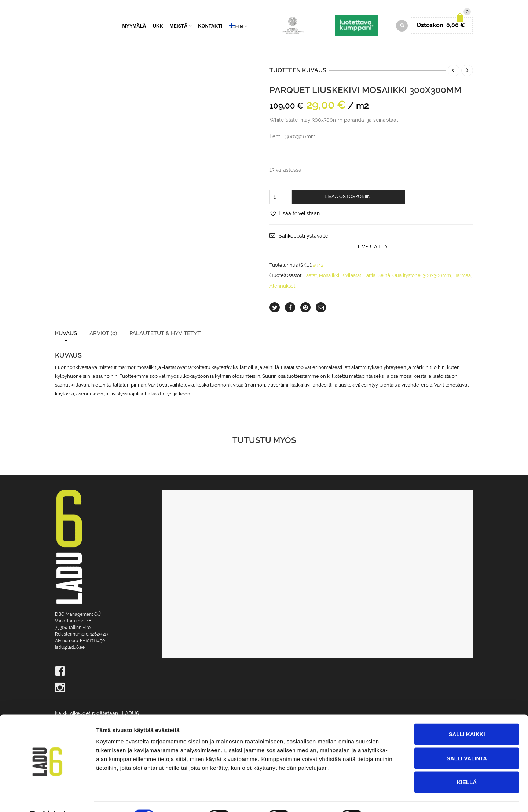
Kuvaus (66, 335)
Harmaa (462, 276)
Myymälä (134, 27)
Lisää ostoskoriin (348, 197)
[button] (295, 215)
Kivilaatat (351, 276)
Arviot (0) (103, 335)
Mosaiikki (329, 276)
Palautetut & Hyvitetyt (165, 335)
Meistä (179, 27)
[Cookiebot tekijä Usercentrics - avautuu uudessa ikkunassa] (47, 798)
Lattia (369, 276)
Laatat (310, 276)
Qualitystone (406, 276)
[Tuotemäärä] (281, 198)
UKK (158, 27)
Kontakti (210, 27)
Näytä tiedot (392, 798)
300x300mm (437, 276)
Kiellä (467, 764)
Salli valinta (467, 740)
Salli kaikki (467, 716)
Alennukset (282, 287)
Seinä (384, 276)
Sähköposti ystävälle (303, 237)
